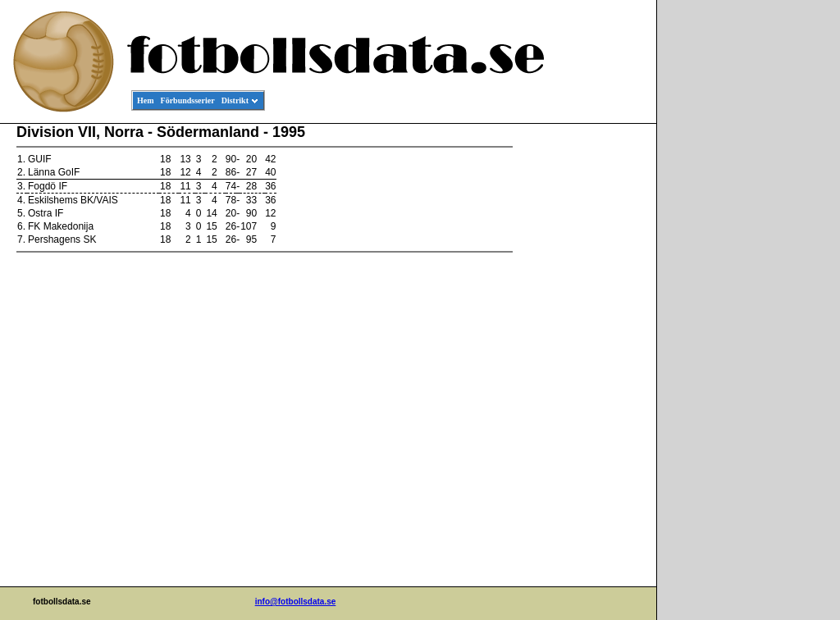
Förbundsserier (188, 100)
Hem (146, 100)
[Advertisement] (582, 374)
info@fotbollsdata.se (296, 602)
